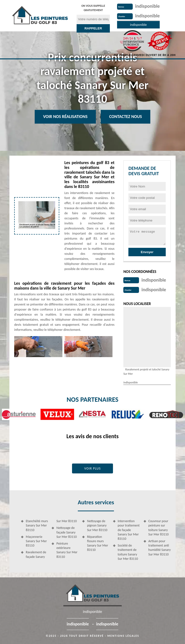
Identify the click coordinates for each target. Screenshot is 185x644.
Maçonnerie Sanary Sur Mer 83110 (36, 541)
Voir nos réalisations (65, 117)
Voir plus (93, 468)
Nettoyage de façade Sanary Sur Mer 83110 (66, 532)
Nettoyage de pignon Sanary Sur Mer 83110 (97, 525)
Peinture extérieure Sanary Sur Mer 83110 (67, 550)
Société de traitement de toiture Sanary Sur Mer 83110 (128, 552)
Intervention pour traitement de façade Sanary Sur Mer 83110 (129, 530)
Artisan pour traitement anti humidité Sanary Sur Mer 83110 (160, 548)
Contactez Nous (126, 117)
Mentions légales (123, 636)
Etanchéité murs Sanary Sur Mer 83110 (37, 525)
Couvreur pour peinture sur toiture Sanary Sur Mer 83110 (159, 528)
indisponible (147, 6)
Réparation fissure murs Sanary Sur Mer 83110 (97, 543)
